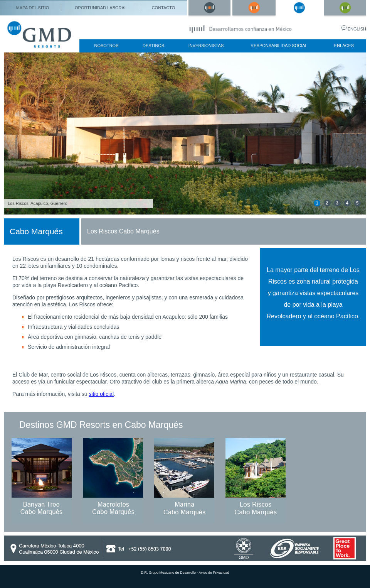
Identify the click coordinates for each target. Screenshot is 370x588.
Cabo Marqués (36, 231)
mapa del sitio (33, 8)
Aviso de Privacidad (214, 573)
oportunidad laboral (101, 8)
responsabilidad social (279, 46)
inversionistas (206, 46)
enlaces (344, 46)
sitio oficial (101, 394)
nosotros (107, 46)
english (357, 29)
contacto (164, 8)
